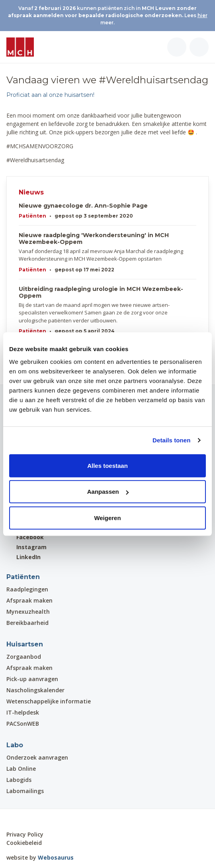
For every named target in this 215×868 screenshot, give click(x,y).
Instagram (26, 547)
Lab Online (21, 769)
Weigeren (107, 517)
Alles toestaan (107, 465)
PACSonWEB (23, 724)
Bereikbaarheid (27, 623)
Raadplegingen (27, 589)
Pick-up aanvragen (32, 679)
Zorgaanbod (24, 657)
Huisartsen (25, 644)
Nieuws (31, 192)
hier (202, 15)
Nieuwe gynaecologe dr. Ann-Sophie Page (83, 206)
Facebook (25, 537)
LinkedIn (23, 557)
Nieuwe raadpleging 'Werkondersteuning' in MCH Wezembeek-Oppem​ (94, 239)
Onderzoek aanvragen (37, 757)
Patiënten (32, 216)
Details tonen (171, 440)
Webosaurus (56, 857)
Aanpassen (108, 492)
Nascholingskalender (35, 690)
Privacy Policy (25, 834)
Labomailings (25, 791)
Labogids (19, 780)
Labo (15, 745)
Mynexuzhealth (28, 612)
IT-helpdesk (23, 712)
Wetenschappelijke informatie (49, 701)
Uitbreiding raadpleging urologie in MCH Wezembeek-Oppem (101, 293)
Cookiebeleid (24, 843)
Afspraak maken (29, 600)
